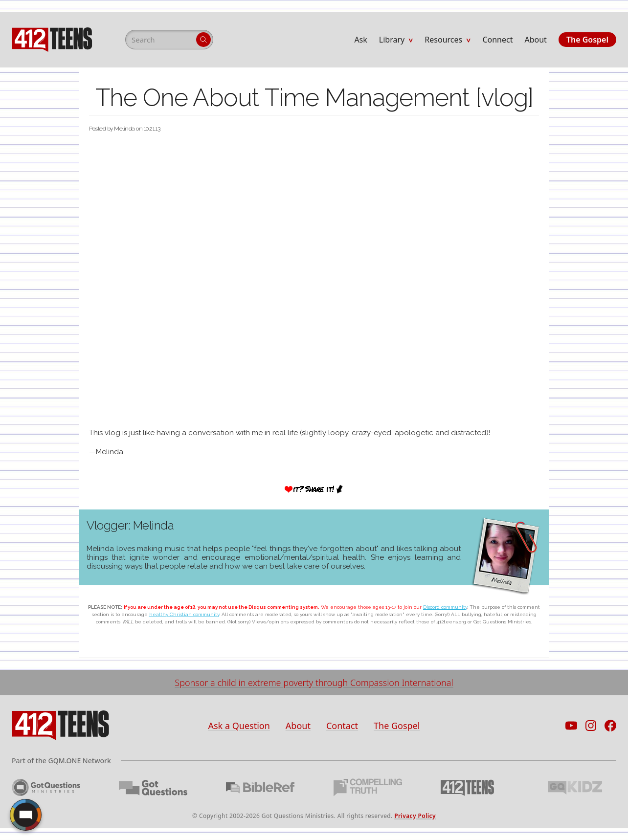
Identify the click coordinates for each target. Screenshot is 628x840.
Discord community (445, 607)
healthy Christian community (184, 614)
